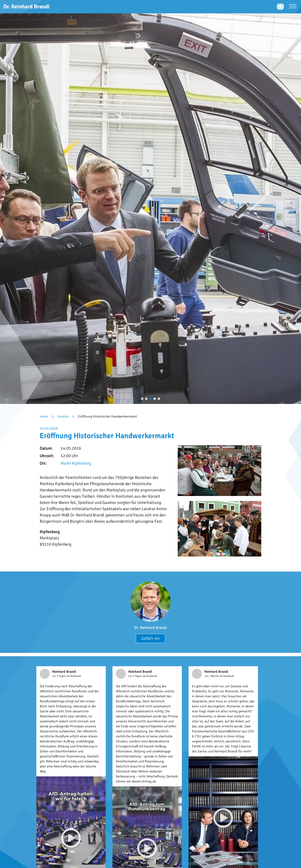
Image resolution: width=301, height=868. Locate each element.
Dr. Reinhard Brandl (150, 628)
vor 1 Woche (212, 676)
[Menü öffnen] (293, 7)
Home (44, 416)
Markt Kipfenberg (76, 463)
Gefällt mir (150, 638)
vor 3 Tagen (59, 676)
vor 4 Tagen (135, 676)
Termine (63, 416)
